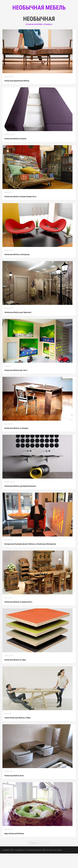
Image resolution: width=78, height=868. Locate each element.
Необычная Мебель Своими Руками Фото (20, 211)
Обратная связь (48, 864)
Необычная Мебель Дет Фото (16, 385)
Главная (27, 20)
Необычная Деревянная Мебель (17, 95)
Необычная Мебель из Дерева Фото (18, 616)
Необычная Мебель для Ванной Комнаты (20, 501)
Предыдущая (34, 857)
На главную (58, 864)
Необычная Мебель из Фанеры (16, 443)
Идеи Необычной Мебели (14, 848)
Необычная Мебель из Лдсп (15, 674)
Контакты (47, 20)
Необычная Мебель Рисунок (15, 153)
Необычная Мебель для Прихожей (18, 327)
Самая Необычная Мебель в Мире (18, 732)
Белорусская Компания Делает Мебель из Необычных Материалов (30, 558)
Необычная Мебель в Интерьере (17, 269)
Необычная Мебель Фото (14, 790)
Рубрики (37, 20)
